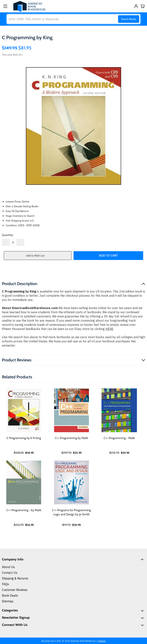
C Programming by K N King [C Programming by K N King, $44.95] (24, 438)
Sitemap (8, 601)
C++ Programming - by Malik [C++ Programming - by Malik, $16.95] (24, 510)
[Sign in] (136, 6)
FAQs (5, 584)
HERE (109, 329)
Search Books (129, 19)
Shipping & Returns (15, 578)
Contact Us (10, 573)
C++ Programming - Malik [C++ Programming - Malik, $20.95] (119, 438)
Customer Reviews (15, 590)
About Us (8, 567)
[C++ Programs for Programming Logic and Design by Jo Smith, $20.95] (72, 482)
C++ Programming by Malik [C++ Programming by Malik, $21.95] (72, 438)
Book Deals (10, 595)
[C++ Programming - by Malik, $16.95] (24, 482)
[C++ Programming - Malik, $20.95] (119, 410)
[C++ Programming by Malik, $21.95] (72, 410)
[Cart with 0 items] (143, 6)
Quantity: (8, 235)
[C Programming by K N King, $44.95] (24, 410)
